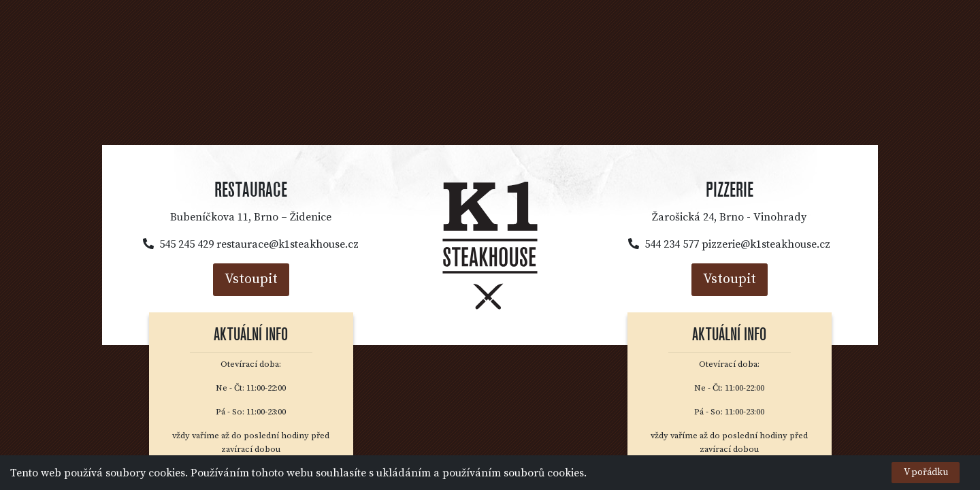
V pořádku (926, 472)
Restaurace (251, 190)
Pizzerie (730, 190)
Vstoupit (251, 279)
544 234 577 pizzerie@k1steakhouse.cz (729, 244)
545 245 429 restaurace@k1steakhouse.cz (251, 244)
